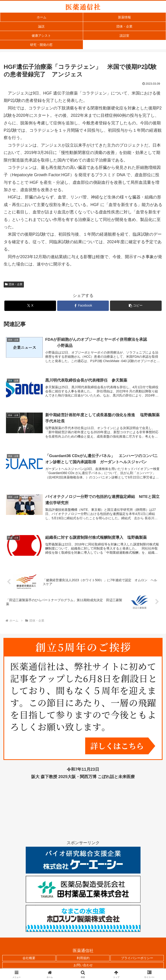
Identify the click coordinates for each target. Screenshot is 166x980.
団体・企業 (14, 284)
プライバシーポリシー (137, 958)
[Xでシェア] (30, 306)
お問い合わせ (83, 965)
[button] (136, 306)
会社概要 (29, 958)
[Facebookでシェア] (83, 306)
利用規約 (83, 958)
